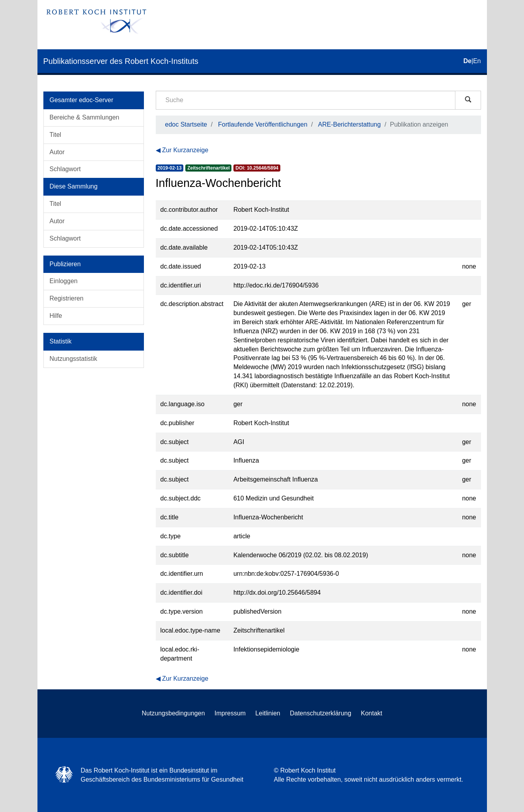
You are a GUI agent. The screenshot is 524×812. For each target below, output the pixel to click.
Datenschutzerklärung (321, 713)
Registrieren (67, 298)
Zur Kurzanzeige (185, 150)
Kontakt (371, 713)
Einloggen (64, 281)
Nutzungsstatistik (74, 359)
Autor (57, 152)
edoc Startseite (186, 124)
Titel (56, 135)
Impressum (230, 713)
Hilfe (56, 316)
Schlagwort (65, 169)
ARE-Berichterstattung (349, 124)
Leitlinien (268, 713)
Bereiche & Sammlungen (85, 117)
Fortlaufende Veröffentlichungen (263, 124)
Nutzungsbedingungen (173, 713)
